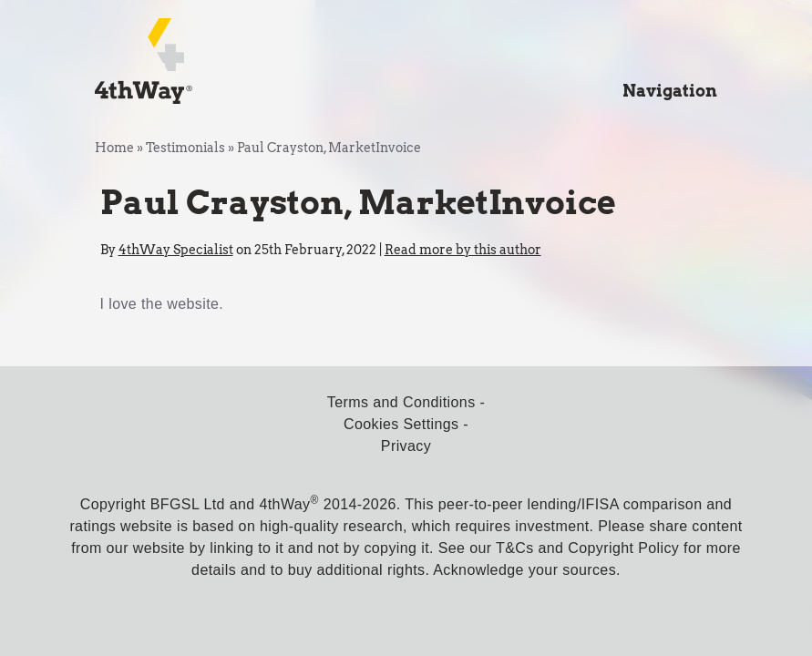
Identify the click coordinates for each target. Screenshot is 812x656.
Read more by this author (463, 250)
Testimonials (185, 148)
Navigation (670, 91)
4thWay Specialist (176, 250)
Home (114, 148)
